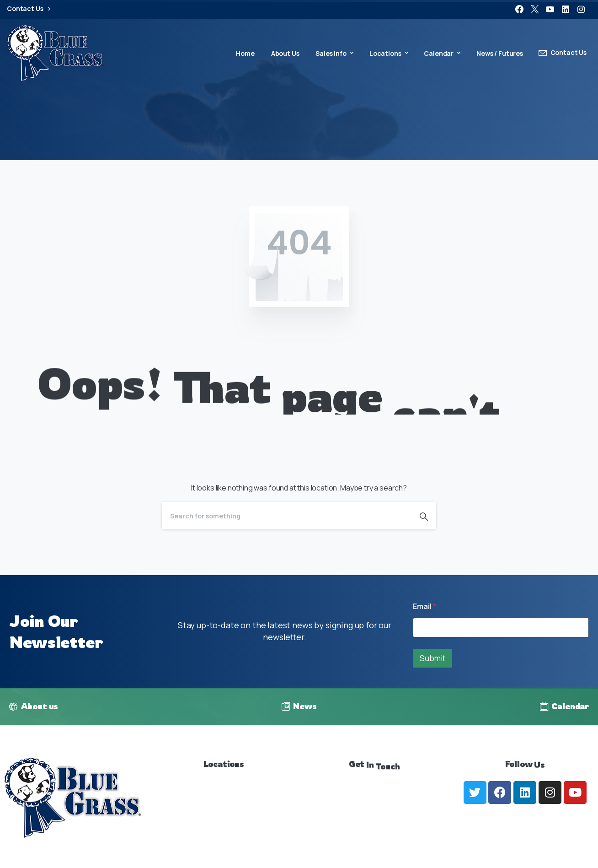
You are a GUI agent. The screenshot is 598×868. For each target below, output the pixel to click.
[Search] (287, 516)
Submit (432, 658)
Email (424, 607)
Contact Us (29, 9)
